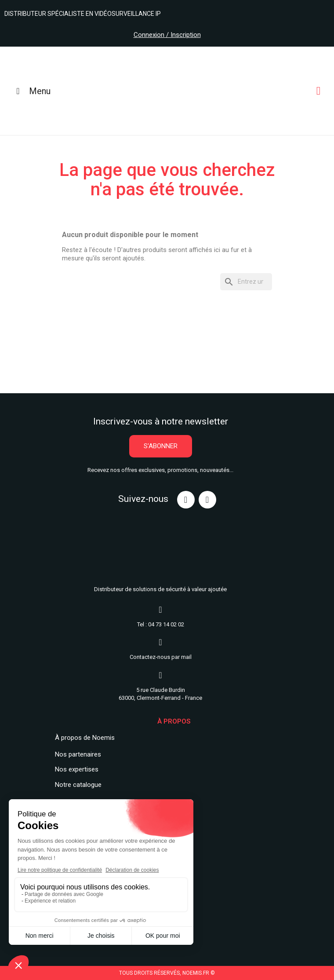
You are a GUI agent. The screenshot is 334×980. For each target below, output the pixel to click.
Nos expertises (77, 769)
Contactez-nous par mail (161, 657)
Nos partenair (74, 754)
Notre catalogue (78, 785)
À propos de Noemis (85, 738)
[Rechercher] (246, 282)
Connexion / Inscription (167, 35)
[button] (161, 446)
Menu (31, 91)
